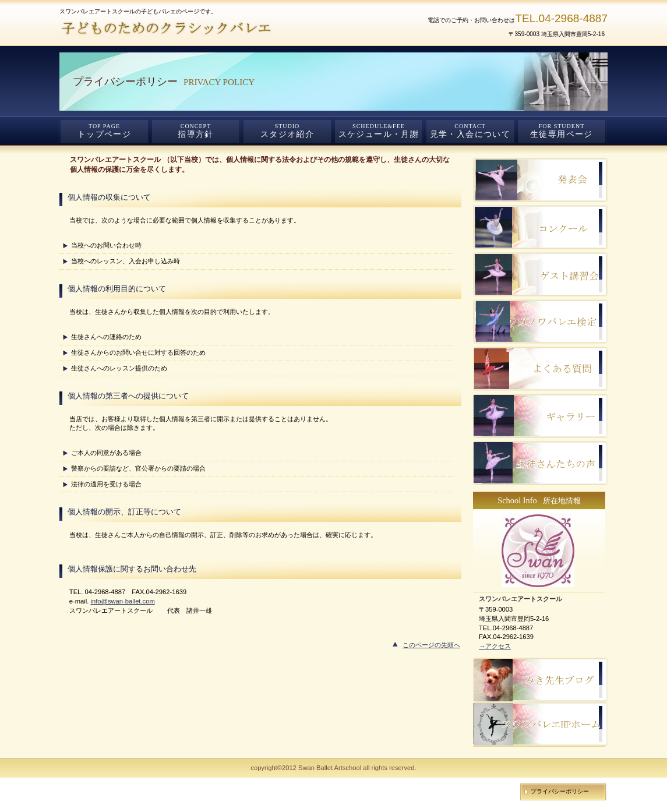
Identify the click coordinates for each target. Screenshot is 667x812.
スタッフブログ (540, 180)
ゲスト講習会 (540, 274)
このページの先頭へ (431, 645)
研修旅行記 (540, 227)
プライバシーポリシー (560, 791)
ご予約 (540, 322)
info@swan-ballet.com (122, 601)
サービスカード (540, 369)
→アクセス (495, 646)
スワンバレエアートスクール (199, 29)
